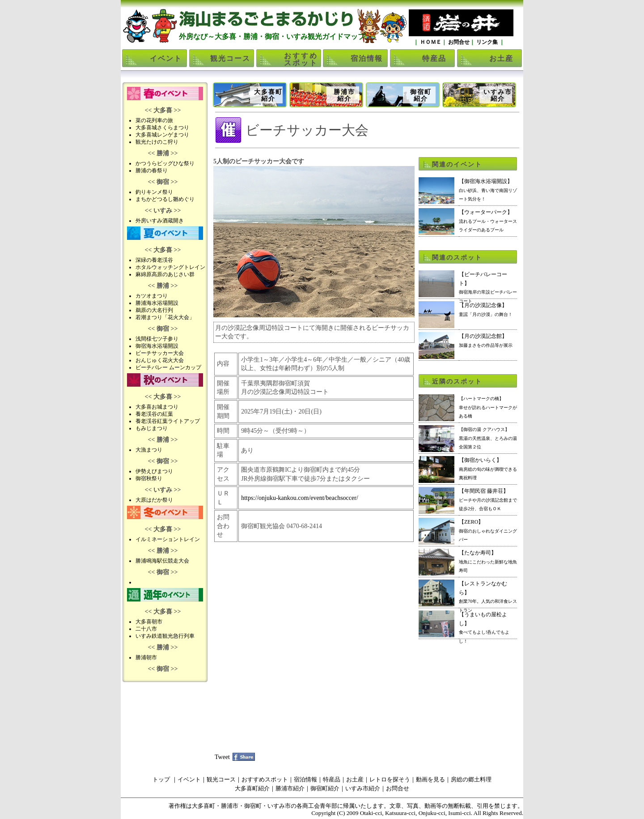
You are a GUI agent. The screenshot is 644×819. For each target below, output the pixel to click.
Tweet (222, 757)
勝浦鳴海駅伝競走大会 (162, 561)
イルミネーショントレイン (168, 539)
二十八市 (146, 629)
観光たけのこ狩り (157, 142)
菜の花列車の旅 (154, 120)
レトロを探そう (390, 779)
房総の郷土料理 (471, 779)
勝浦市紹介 (344, 95)
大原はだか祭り (154, 500)
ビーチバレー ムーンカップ (168, 367)
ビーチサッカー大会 (160, 353)
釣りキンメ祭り (154, 192)
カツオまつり (152, 296)
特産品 (434, 58)
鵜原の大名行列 (154, 310)
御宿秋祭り (149, 478)
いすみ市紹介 (498, 95)
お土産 (501, 58)
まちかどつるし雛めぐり (165, 199)
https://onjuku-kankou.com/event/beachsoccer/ (300, 498)
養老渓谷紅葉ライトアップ (168, 421)
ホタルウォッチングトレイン (170, 267)
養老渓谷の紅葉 (154, 414)
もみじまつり (152, 428)
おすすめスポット (301, 59)
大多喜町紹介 (268, 95)
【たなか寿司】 (488, 561)
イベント (166, 58)
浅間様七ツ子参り (157, 339)
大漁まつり (149, 450)
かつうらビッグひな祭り (165, 163)
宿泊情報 (367, 58)
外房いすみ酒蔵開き (160, 221)
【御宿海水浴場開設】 (488, 190)
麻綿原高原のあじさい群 (165, 274)
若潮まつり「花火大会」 (165, 317)
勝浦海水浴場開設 (157, 303)
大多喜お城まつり (157, 407)
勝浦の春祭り (152, 171)
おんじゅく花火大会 (160, 360)
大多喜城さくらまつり (162, 128)
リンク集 (487, 42)
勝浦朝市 (146, 657)
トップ (161, 779)
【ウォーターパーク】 (488, 221)
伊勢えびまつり (154, 471)
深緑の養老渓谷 (154, 260)
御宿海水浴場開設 (157, 346)
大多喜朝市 (149, 622)
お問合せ (458, 42)
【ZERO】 (488, 530)
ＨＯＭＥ (430, 42)
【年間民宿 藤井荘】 (488, 499)
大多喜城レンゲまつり (162, 135)
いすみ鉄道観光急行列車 (165, 636)
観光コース (230, 58)
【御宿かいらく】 (488, 469)
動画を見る (430, 779)
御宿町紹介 (421, 95)
